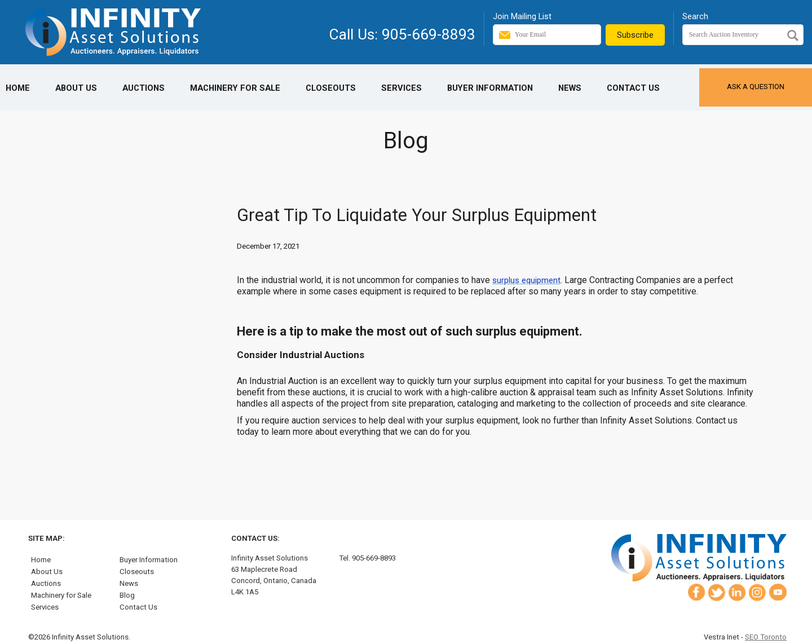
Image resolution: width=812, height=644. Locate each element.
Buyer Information (490, 88)
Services (401, 88)
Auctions (144, 88)
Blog (127, 595)
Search (695, 16)
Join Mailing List (522, 16)
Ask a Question (756, 87)
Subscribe (635, 35)
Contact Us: (255, 538)
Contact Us (633, 88)
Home (18, 88)
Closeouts (331, 88)
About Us (76, 88)
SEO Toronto (766, 637)
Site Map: (47, 538)
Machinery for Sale (235, 88)
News (570, 88)
